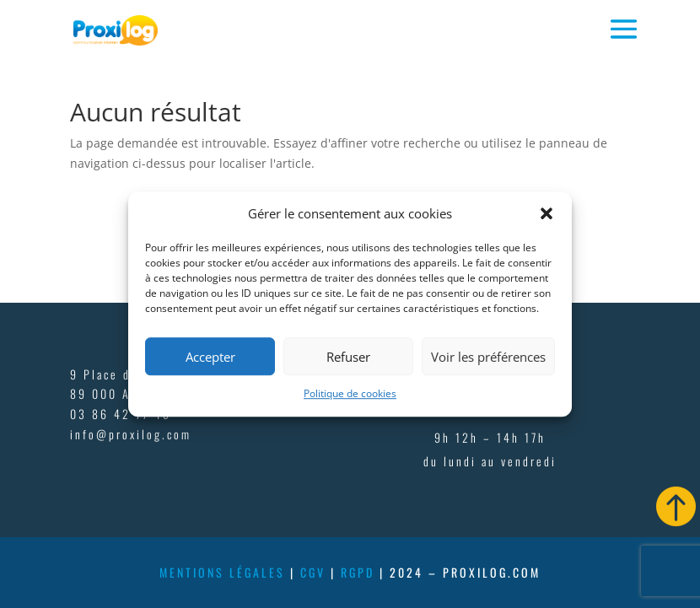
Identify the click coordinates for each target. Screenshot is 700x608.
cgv (313, 572)
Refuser (348, 357)
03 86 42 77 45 (121, 414)
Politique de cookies (350, 394)
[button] (547, 214)
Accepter (210, 357)
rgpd (358, 572)
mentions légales (222, 572)
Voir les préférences (488, 357)
